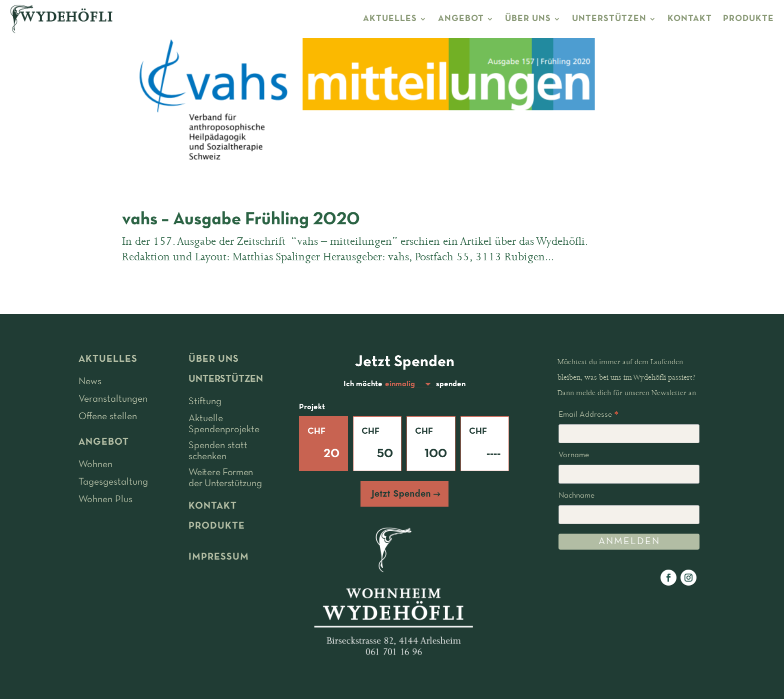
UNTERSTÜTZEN (609, 19)
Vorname (574, 455)
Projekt (312, 408)
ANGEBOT (461, 19)
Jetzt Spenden (401, 495)
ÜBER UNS (528, 19)
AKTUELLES (390, 19)
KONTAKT (690, 19)
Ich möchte (363, 385)
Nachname (576, 496)
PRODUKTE (748, 19)
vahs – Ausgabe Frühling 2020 (241, 220)
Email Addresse (588, 416)
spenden (451, 385)
